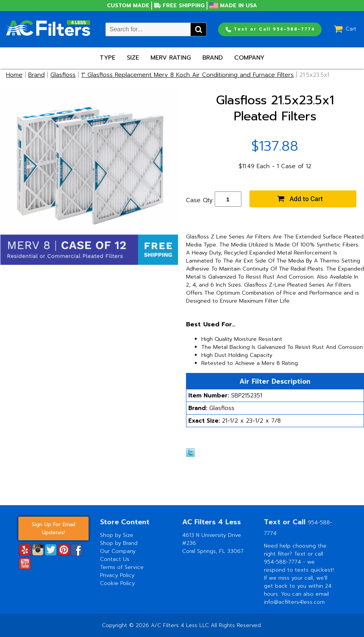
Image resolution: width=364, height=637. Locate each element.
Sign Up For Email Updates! (53, 528)
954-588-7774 (283, 562)
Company (249, 58)
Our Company (118, 551)
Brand (213, 58)
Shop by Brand (119, 543)
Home (14, 75)
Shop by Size (117, 535)
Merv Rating (171, 58)
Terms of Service (122, 567)
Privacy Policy (117, 575)
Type (108, 58)
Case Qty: (200, 200)
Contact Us (115, 559)
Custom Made (128, 6)
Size (133, 58)
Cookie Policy (117, 583)
